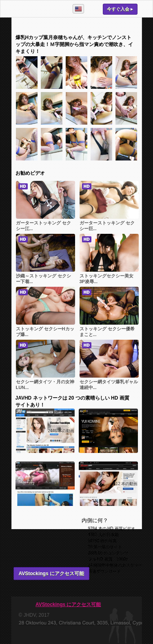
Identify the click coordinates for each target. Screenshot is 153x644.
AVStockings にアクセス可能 (51, 574)
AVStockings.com (38, 9)
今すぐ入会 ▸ (120, 9)
